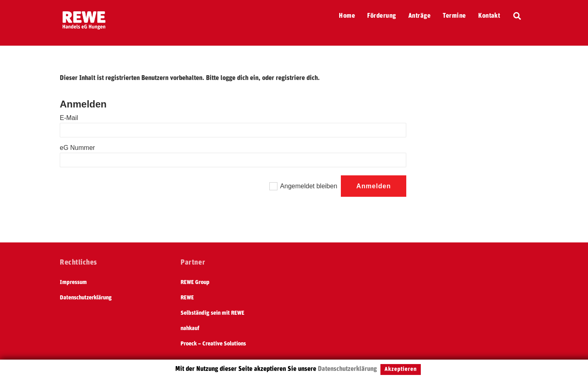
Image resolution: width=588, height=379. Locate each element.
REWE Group (195, 282)
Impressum (73, 282)
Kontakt (489, 16)
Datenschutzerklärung (86, 298)
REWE (187, 298)
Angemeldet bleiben (309, 186)
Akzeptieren (401, 369)
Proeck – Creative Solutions (213, 344)
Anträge (419, 16)
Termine (454, 16)
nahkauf (190, 328)
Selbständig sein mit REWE (212, 313)
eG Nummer (77, 148)
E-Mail (69, 118)
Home (347, 16)
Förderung (381, 16)
